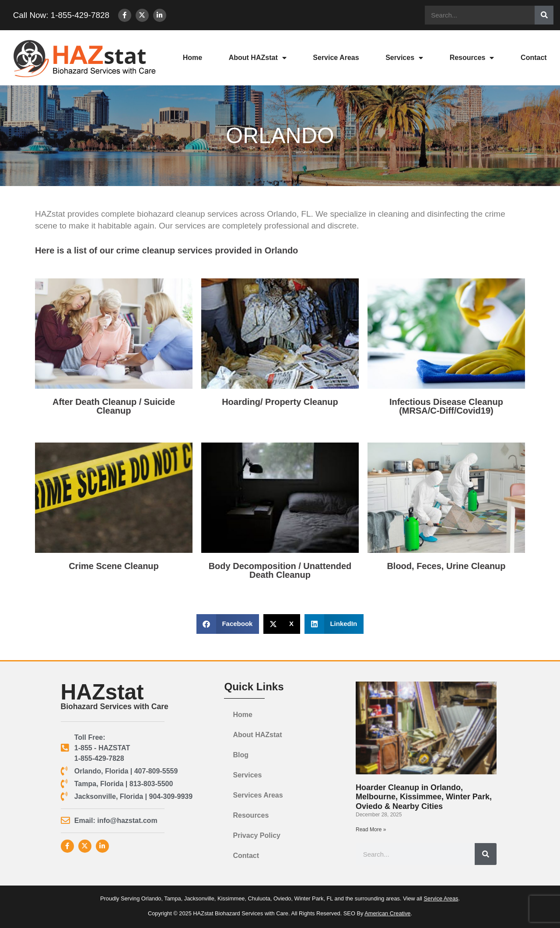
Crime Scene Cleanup (114, 566)
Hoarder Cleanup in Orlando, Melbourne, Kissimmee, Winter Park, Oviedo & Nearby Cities (424, 797)
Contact (534, 58)
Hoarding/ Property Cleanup (280, 402)
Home (192, 58)
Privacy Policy (257, 835)
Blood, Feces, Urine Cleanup (446, 566)
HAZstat (102, 692)
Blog (241, 755)
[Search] (544, 15)
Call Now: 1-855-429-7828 (58, 15)
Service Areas (336, 58)
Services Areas (258, 795)
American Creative (387, 913)
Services (404, 58)
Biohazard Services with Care (115, 707)
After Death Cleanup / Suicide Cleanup (114, 406)
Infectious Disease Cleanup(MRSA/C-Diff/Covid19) (446, 406)
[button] (228, 624)
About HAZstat (258, 58)
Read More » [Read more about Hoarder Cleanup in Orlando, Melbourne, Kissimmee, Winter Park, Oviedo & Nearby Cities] (371, 830)
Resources (472, 58)
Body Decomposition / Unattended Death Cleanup (280, 570)
